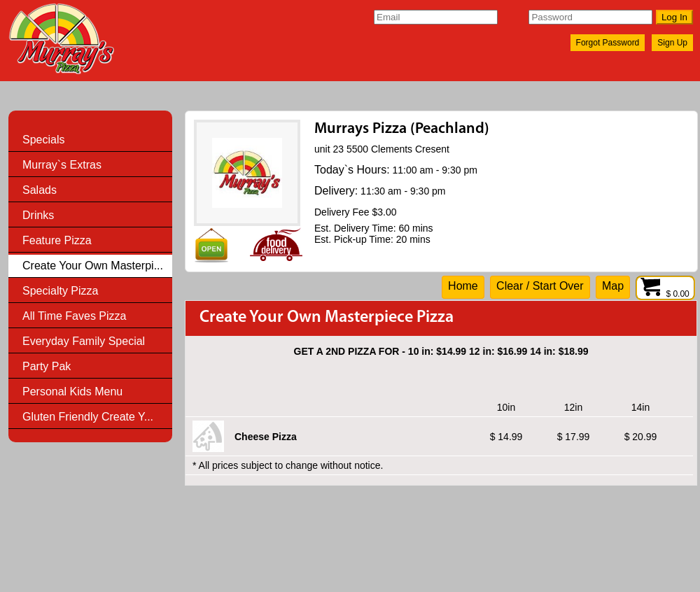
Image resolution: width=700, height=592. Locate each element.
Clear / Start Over (540, 286)
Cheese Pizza (266, 437)
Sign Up (672, 43)
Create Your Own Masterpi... (93, 266)
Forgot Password (608, 43)
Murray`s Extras (62, 165)
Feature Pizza (57, 240)
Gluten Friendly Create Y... (88, 417)
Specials (43, 140)
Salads (40, 190)
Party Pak (47, 366)
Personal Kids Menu (72, 392)
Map (613, 286)
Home (463, 286)
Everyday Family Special (84, 341)
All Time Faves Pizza (74, 316)
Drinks (38, 215)
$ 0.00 (665, 294)
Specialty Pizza (61, 291)
